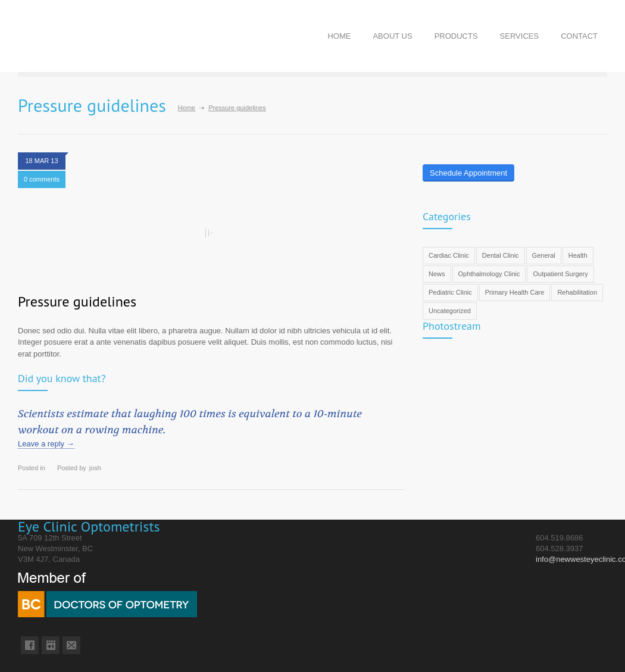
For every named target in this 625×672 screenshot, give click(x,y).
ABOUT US (392, 36)
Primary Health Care (515, 292)
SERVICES (520, 36)
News (437, 274)
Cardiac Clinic (449, 255)
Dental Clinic (501, 255)
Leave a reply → (46, 444)
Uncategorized (450, 311)
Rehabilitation (577, 292)
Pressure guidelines (77, 301)
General (544, 255)
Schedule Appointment (468, 173)
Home (187, 108)
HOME (339, 36)
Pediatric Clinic (450, 292)
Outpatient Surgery (560, 274)
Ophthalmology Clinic (489, 274)
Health (578, 255)
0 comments (42, 179)
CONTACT (579, 36)
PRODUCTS (456, 36)
